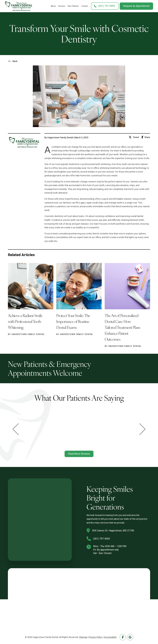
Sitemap (83, 637)
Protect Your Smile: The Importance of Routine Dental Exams (73, 321)
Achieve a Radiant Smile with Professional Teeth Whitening (25, 321)
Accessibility (110, 637)
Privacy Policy (96, 637)
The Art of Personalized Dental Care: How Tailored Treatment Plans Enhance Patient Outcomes (122, 327)
